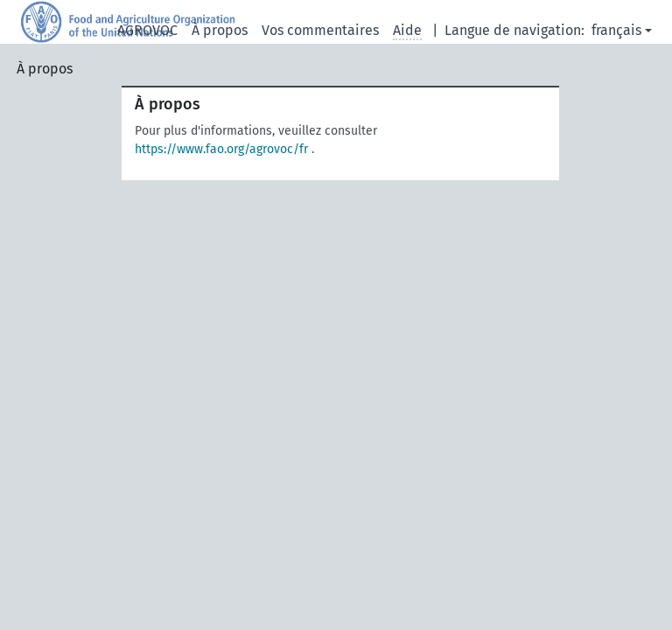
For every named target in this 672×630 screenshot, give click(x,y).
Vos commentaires (320, 30)
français (616, 30)
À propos (220, 30)
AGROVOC (147, 30)
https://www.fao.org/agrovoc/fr (221, 149)
